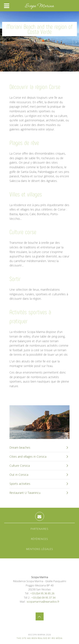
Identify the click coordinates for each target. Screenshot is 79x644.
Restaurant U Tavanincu (39, 493)
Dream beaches (39, 448)
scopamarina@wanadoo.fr (43, 602)
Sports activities (39, 484)
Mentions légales (40, 549)
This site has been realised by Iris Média (39, 638)
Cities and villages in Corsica (39, 457)
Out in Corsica (39, 475)
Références (39, 539)
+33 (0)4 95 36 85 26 (42, 593)
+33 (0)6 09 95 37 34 (43, 598)
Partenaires (39, 529)
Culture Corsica (39, 466)
